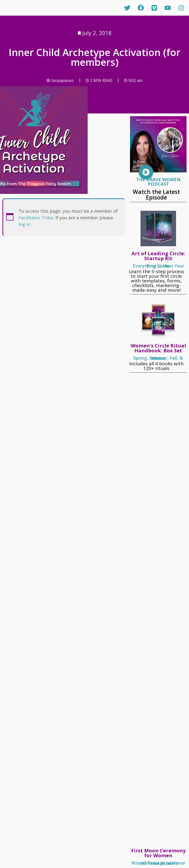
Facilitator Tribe (36, 218)
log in (24, 224)
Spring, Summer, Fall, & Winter (158, 358)
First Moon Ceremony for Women (158, 853)
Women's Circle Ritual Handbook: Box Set (158, 348)
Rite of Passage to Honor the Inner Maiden (158, 863)
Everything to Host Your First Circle (158, 266)
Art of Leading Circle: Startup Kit (158, 256)
